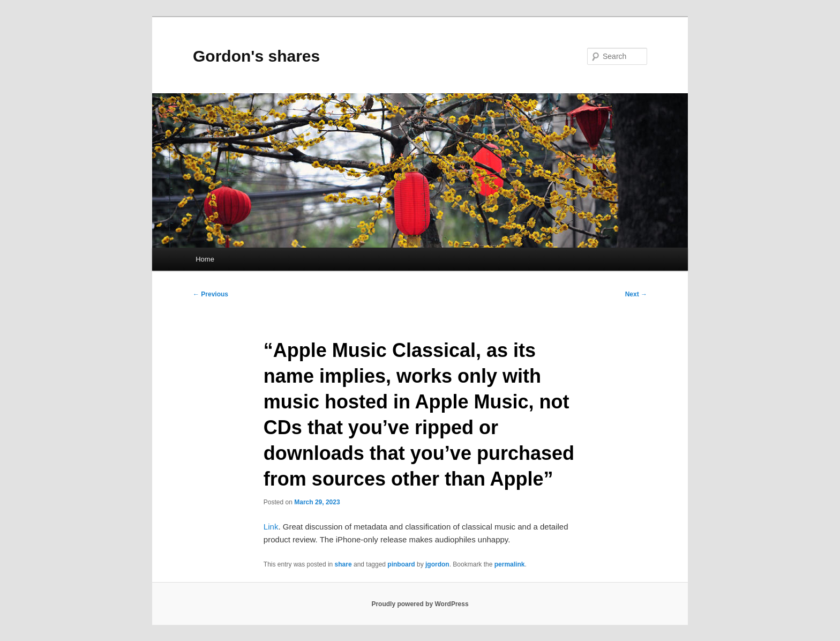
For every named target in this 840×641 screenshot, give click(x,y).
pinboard (401, 564)
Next (636, 294)
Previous (211, 294)
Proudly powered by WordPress (420, 604)
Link (271, 527)
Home (205, 259)
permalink (510, 564)
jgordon (437, 564)
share (343, 564)
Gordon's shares (256, 56)
